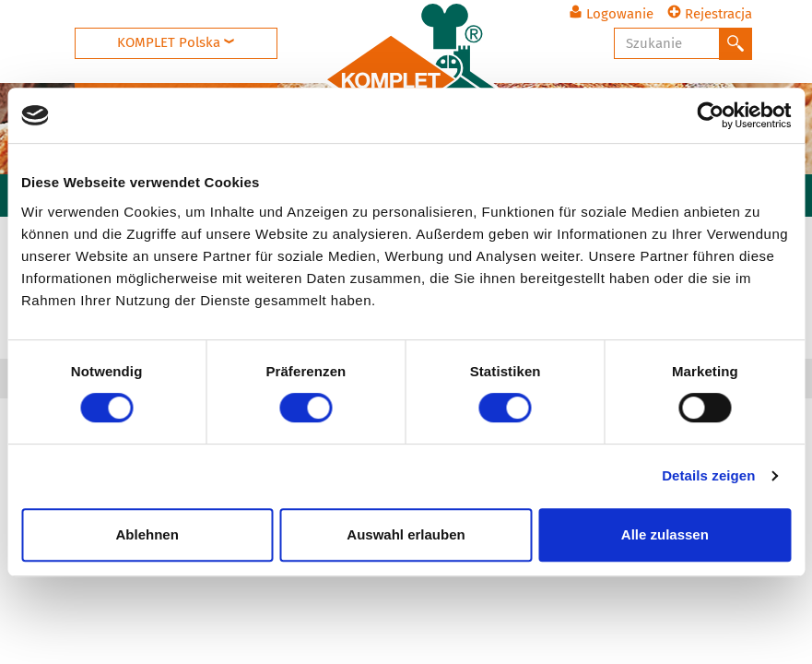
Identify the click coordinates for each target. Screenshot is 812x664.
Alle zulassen (665, 534)
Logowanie (611, 14)
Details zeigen (708, 475)
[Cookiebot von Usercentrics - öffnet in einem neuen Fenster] (710, 115)
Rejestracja (710, 14)
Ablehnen (147, 534)
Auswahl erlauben (406, 534)
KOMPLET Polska (176, 42)
